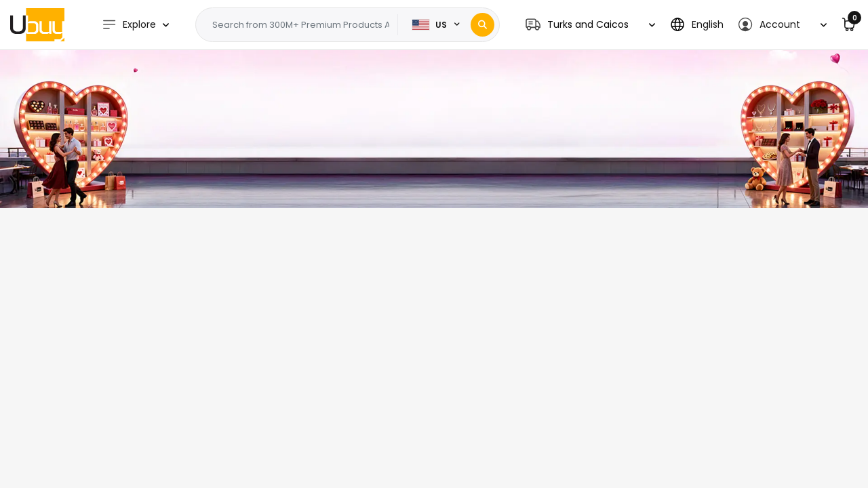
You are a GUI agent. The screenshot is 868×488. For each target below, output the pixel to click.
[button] (590, 25)
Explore (129, 25)
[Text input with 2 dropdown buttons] (301, 25)
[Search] (482, 25)
